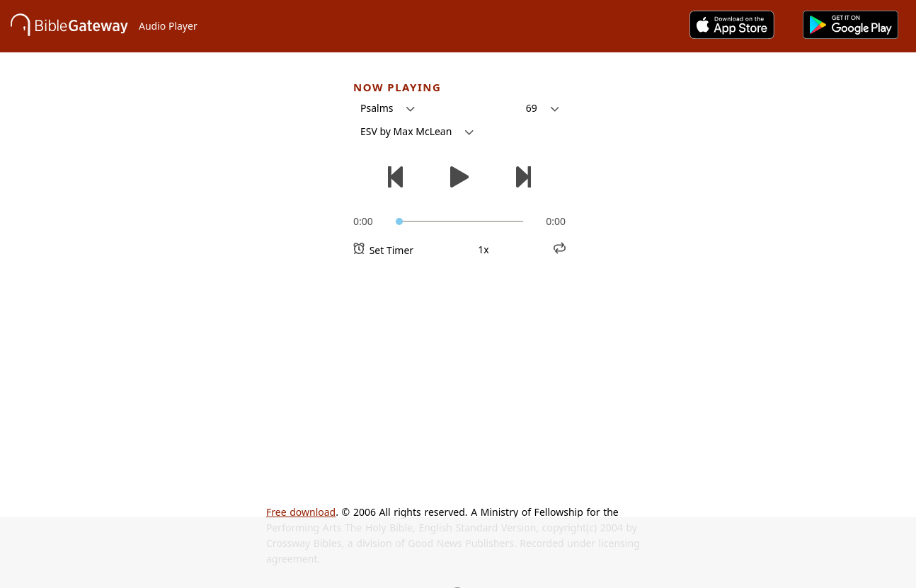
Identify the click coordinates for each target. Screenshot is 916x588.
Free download (301, 512)
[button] (388, 108)
